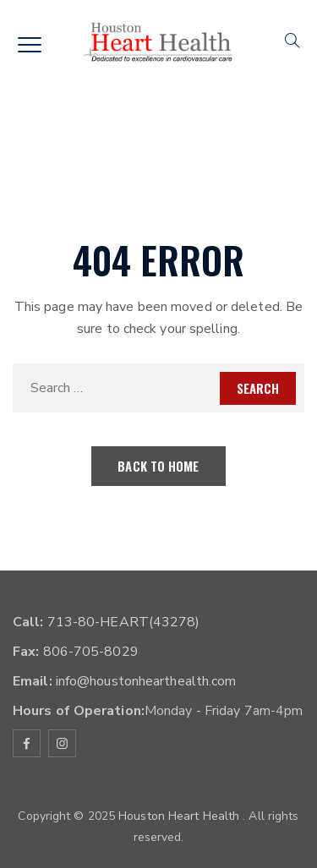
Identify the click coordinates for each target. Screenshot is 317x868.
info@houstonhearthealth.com (145, 681)
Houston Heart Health (180, 816)
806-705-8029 (88, 652)
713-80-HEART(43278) (122, 622)
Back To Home (158, 466)
